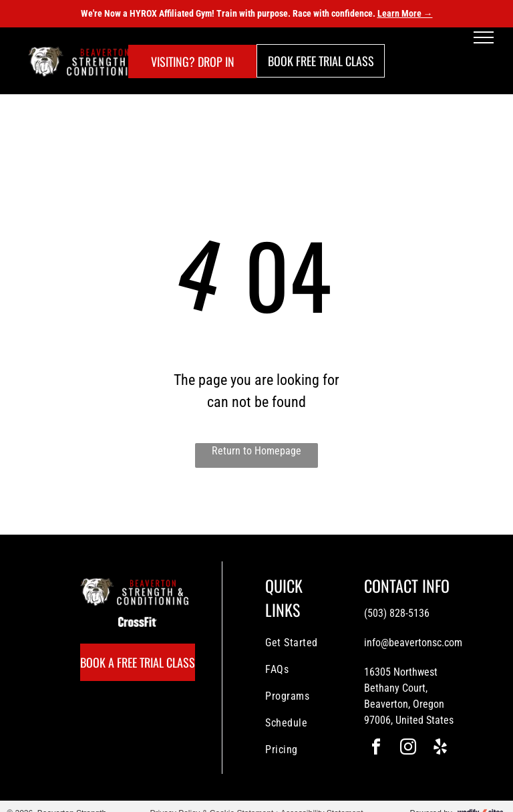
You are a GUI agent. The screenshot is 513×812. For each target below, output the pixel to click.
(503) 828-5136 (397, 613)
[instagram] (408, 749)
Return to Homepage (256, 451)
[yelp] (440, 749)
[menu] (484, 37)
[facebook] (376, 749)
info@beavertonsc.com (413, 643)
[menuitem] (313, 643)
